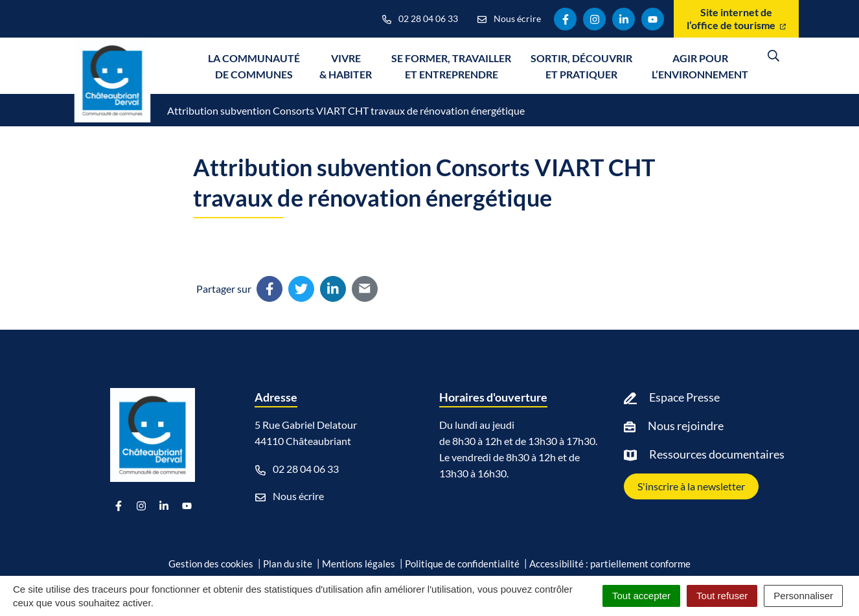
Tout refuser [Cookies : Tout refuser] (722, 596)
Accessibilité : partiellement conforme (610, 564)
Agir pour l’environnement (700, 66)
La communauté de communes (254, 66)
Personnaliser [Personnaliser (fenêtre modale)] (803, 596)
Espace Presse (684, 397)
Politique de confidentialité (462, 564)
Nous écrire (290, 496)
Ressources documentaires (717, 454)
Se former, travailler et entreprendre (451, 66)
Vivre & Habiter (346, 66)
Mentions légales (359, 564)
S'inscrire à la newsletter (691, 486)
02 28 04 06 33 (297, 469)
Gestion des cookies (211, 564)
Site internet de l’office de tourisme (736, 18)
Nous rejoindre (686, 426)
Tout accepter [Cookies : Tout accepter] (641, 596)
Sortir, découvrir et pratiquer (581, 66)
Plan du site (288, 564)
